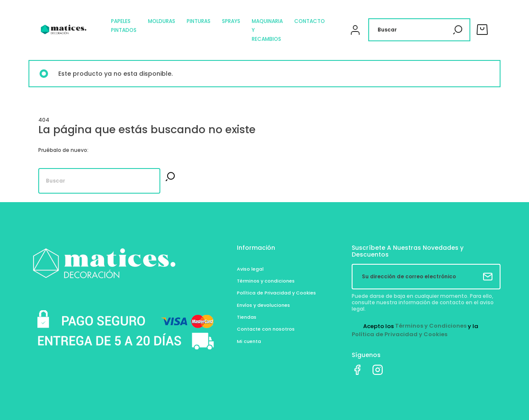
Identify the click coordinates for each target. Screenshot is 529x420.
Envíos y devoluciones (263, 305)
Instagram (378, 370)
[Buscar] (419, 30)
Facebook (357, 370)
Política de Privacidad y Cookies (276, 293)
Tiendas (247, 317)
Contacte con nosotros (266, 329)
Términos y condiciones (266, 281)
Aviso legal (250, 269)
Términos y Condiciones (431, 326)
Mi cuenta (249, 341)
